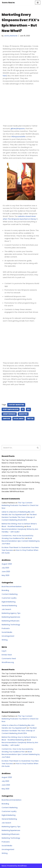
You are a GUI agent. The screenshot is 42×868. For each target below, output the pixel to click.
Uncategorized (8, 636)
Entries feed (7, 655)
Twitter (30, 419)
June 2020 (6, 571)
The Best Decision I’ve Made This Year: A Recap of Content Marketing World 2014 (19, 517)
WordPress (22, 866)
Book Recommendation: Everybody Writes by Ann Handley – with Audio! (20, 529)
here (5, 76)
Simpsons (6, 419)
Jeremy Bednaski (9, 414)
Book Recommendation (12, 586)
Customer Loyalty (9, 598)
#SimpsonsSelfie (18, 137)
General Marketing (9, 606)
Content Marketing (16, 405)
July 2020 (5, 568)
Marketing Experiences (11, 617)
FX (23, 409)
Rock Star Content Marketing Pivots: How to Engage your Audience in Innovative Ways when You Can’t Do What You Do (20, 469)
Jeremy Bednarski (11, 36)
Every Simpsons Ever (11, 409)
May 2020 (5, 575)
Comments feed (9, 658)
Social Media (19, 419)
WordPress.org (8, 662)
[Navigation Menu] (38, 3)
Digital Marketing (9, 602)
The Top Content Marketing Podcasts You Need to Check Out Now (20, 505)
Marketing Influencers (11, 621)
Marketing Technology (11, 625)
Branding (5, 590)
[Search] (18, 448)
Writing (5, 640)
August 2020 (7, 564)
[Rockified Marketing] (8, 3)
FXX (28, 409)
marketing (23, 414)
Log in (4, 651)
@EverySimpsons (18, 128)
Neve (4, 866)
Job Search (6, 609)
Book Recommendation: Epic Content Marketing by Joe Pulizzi (21, 541)
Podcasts (6, 628)
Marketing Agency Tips (11, 613)
